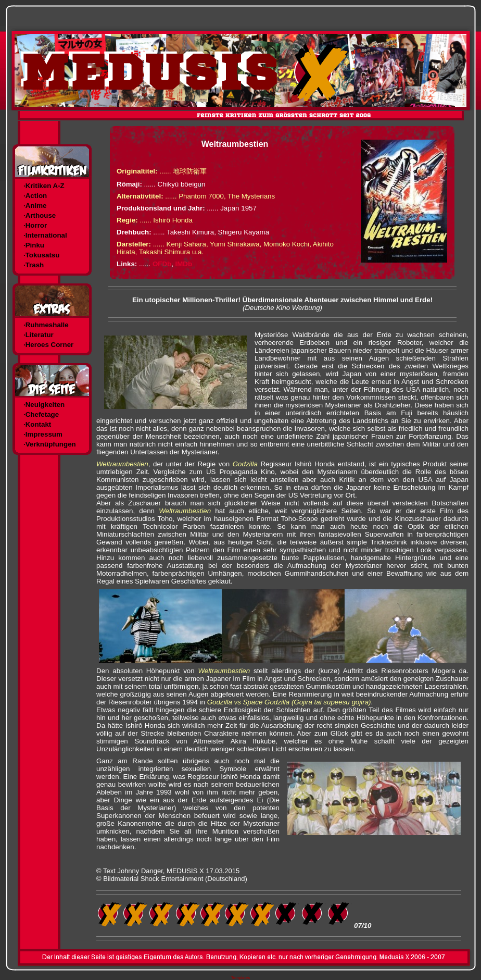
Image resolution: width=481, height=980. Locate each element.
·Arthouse (40, 215)
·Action (35, 196)
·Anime (35, 206)
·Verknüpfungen (50, 444)
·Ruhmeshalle (46, 325)
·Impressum (43, 434)
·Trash (34, 265)
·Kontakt (37, 424)
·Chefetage (41, 414)
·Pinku (34, 245)
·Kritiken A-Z (44, 186)
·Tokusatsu (41, 255)
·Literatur (39, 335)
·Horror (35, 225)
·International (45, 235)
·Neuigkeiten (44, 405)
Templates (240, 978)
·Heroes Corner (48, 345)
